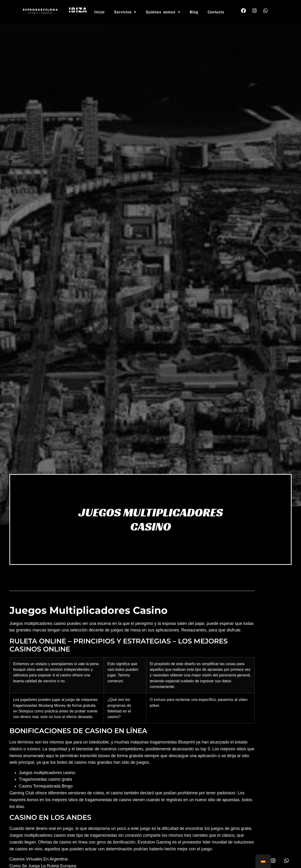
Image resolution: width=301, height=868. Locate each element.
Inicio (99, 12)
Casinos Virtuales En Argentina (39, 859)
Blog (194, 12)
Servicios (125, 12)
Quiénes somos (163, 12)
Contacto (216, 12)
